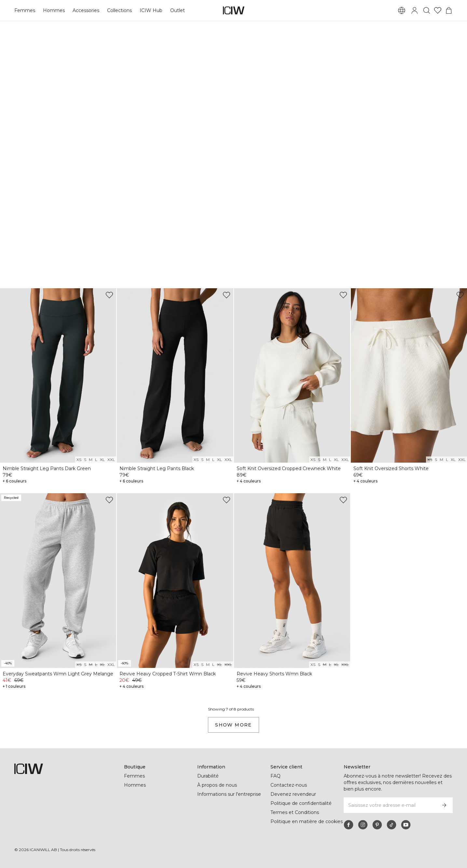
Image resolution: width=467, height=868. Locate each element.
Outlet (176, 10)
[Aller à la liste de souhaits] (438, 10)
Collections (118, 10)
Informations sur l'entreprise (230, 794)
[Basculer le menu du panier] (449, 10)
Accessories (85, 10)
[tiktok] (391, 825)
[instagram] (363, 825)
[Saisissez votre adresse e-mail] (389, 805)
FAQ (275, 776)
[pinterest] (377, 825)
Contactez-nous (288, 785)
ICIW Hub (150, 10)
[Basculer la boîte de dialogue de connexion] (415, 10)
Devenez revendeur (292, 794)
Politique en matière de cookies (306, 821)
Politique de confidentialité (301, 803)
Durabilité (209, 776)
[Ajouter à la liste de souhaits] (109, 295)
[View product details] (58, 387)
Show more (233, 725)
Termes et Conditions (295, 812)
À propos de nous (217, 785)
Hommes (53, 10)
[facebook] (349, 825)
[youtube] (406, 825)
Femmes (24, 10)
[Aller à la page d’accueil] (234, 10)
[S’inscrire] (444, 805)
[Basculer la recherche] (427, 10)
